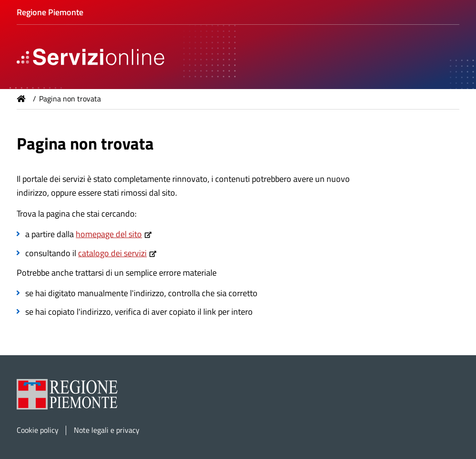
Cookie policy (38, 430)
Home (21, 99)
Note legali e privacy (107, 430)
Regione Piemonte (50, 12)
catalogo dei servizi (112, 253)
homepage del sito (109, 234)
